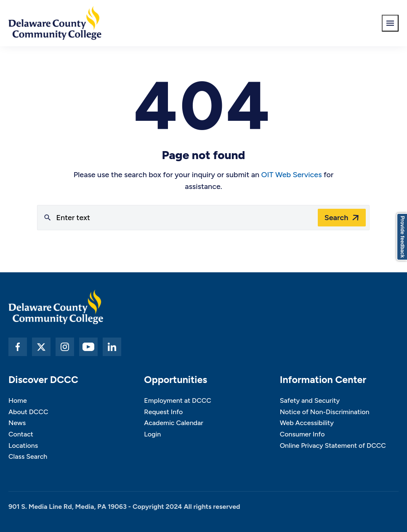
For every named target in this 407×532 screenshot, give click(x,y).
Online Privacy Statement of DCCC (333, 446)
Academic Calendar (174, 423)
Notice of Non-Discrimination (325, 412)
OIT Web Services (291, 175)
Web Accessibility (307, 423)
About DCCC (28, 412)
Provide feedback (402, 237)
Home (18, 400)
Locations (23, 446)
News (17, 423)
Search (337, 218)
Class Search (28, 456)
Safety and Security (310, 400)
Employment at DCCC (178, 400)
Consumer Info (302, 434)
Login (152, 434)
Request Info (163, 412)
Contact (21, 434)
